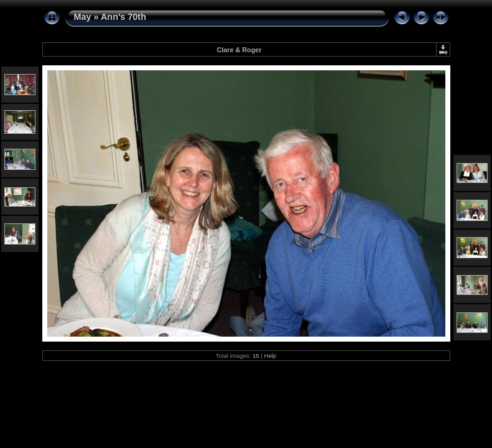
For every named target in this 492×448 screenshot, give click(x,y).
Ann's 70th (123, 17)
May (83, 17)
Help (270, 356)
